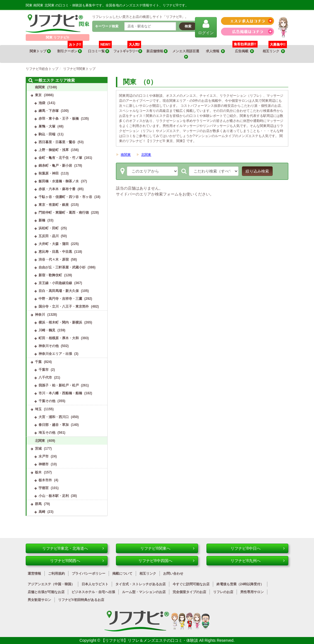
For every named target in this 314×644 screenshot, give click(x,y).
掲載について (122, 574)
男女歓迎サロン (39, 600)
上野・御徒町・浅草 (54, 150)
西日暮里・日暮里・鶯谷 (57, 142)
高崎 (42, 512)
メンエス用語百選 (186, 54)
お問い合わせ (173, 574)
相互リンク (275, 49)
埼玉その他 (47, 433)
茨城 (38, 449)
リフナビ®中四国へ (166, 561)
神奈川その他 (49, 346)
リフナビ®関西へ (77, 561)
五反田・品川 (49, 236)
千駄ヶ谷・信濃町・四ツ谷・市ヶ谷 (65, 197)
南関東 (126, 155)
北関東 (146, 155)
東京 (38, 95)
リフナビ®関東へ (167, 548)
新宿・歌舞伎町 (50, 275)
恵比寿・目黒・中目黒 (55, 252)
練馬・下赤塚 (49, 111)
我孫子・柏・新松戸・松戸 (59, 385)
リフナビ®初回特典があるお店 (81, 600)
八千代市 (45, 378)
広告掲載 (244, 51)
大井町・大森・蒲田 (54, 244)
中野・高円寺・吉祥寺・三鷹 (60, 299)
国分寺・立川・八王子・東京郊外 (64, 306)
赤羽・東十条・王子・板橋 (59, 119)
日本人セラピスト (95, 584)
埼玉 (38, 409)
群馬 (38, 504)
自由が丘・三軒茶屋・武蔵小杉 (62, 267)
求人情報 (215, 51)
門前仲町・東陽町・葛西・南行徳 (64, 213)
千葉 (38, 362)
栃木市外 (45, 480)
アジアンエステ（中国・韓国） (51, 584)
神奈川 (40, 315)
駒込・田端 (47, 134)
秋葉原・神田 (49, 173)
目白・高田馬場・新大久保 (59, 291)
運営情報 (34, 574)
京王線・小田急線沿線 (55, 283)
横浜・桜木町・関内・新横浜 (60, 322)
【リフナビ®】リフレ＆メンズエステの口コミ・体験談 (150, 640)
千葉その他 (47, 401)
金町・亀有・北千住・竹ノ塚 (60, 158)
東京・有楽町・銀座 (54, 205)
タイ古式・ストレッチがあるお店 (141, 584)
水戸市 (44, 456)
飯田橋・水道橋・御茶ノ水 (59, 181)
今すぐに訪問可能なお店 (191, 584)
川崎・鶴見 (47, 330)
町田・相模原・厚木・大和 (59, 338)
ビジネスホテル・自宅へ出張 (93, 592)
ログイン (206, 27)
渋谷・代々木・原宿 (54, 260)
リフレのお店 (223, 592)
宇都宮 (44, 488)
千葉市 (44, 370)
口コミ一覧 (100, 49)
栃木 (38, 472)
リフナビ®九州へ (258, 561)
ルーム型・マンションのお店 (144, 592)
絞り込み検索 (257, 171)
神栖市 (44, 464)
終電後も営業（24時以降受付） (240, 584)
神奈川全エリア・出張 (55, 354)
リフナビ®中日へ (258, 548)
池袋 (42, 103)
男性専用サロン (252, 592)
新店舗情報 (157, 51)
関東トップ (40, 51)
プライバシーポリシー (89, 574)
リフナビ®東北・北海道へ (73, 548)
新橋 (42, 220)
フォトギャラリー (128, 49)
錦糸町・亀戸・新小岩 (55, 166)
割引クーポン (70, 49)
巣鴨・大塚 (47, 126)
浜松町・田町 (49, 228)
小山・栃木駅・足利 (54, 496)
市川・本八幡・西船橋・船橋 (60, 393)
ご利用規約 (56, 574)
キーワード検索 (107, 26)
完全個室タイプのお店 (189, 592)
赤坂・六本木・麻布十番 (57, 189)
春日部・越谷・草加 (54, 425)
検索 (188, 26)
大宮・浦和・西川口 (54, 417)
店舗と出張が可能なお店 (46, 592)
